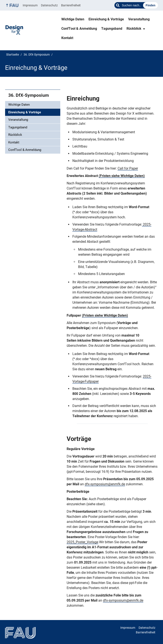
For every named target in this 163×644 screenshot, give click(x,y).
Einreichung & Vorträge (106, 19)
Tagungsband (112, 29)
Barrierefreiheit (71, 5)
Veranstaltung (139, 19)
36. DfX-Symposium (29, 95)
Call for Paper (128, 168)
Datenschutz (49, 5)
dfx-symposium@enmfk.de (105, 484)
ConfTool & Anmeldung (79, 29)
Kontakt (67, 38)
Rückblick (134, 29)
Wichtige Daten (73, 19)
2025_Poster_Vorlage (82, 542)
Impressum (30, 5)
